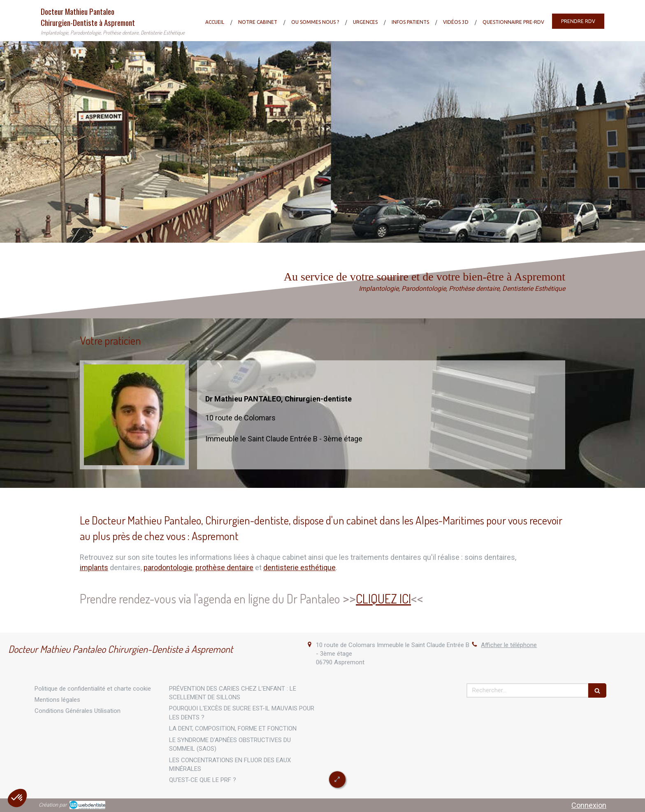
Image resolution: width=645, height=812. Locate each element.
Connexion (589, 805)
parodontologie (168, 567)
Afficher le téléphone (509, 645)
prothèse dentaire (224, 567)
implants (94, 567)
